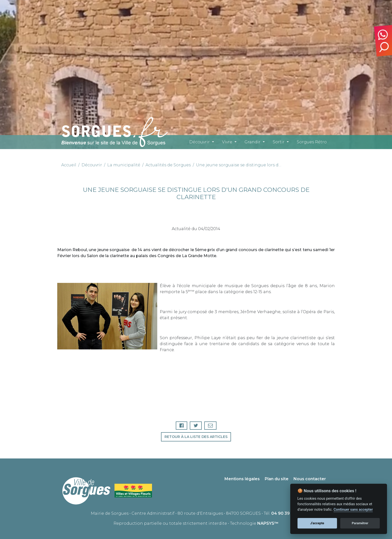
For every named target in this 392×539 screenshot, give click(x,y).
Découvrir (199, 142)
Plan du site (277, 479)
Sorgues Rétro (312, 142)
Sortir (279, 142)
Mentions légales (242, 479)
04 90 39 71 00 (286, 513)
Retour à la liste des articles (196, 437)
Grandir (252, 142)
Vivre (227, 142)
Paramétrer (360, 523)
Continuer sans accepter (353, 510)
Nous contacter (310, 479)
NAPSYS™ (268, 523)
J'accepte (317, 523)
